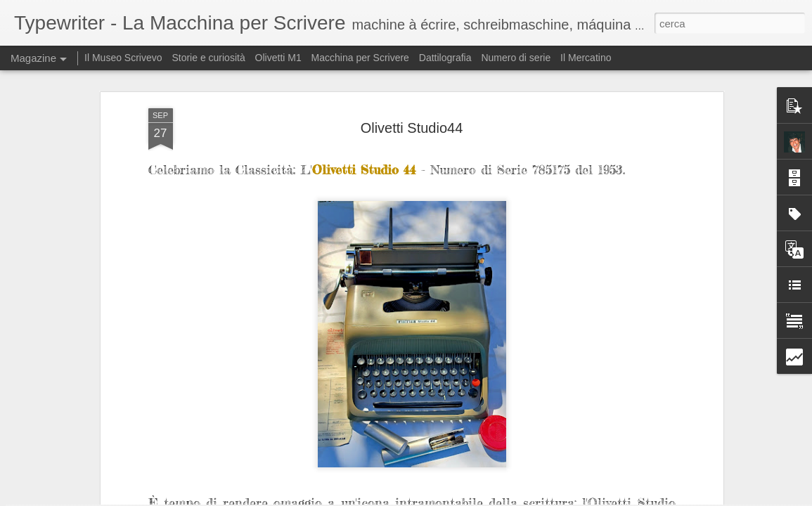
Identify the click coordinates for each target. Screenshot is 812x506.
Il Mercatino (586, 58)
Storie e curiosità (208, 58)
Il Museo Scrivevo (123, 58)
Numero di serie (516, 58)
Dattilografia (445, 58)
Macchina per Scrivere (360, 58)
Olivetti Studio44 (412, 74)
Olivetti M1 (278, 58)
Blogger (604, 498)
